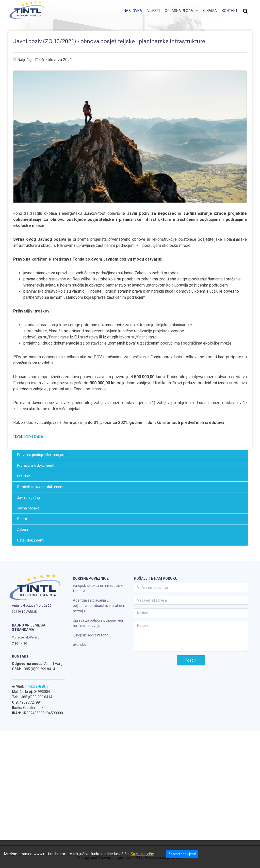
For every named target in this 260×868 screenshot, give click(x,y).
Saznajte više (142, 854)
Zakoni (22, 530)
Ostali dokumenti (31, 540)
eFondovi (80, 645)
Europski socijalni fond (91, 635)
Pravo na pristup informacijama (42, 455)
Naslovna (133, 11)
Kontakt (230, 11)
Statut (22, 519)
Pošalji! (191, 660)
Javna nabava (28, 508)
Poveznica (34, 436)
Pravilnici (24, 476)
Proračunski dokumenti (36, 465)
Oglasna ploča (179, 11)
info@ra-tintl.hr (37, 686)
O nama (210, 11)
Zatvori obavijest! (182, 854)
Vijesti (153, 11)
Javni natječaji (28, 497)
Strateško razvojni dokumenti (41, 487)
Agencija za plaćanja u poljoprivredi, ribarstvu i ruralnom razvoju (99, 606)
